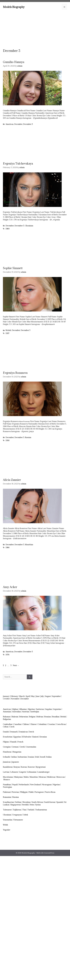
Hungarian (17, 752)
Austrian (26, 712)
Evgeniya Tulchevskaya (18, 163)
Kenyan (17, 767)
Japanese (15, 762)
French (20, 742)
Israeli (43, 757)
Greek (22, 747)
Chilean (26, 724)
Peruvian (15, 792)
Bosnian (48, 717)
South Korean (50, 802)
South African (37, 802)
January (6, 696)
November (15, 699)
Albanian (23, 709)
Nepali (15, 785)
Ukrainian (29, 226)
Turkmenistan (41, 810)
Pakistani (7, 792)
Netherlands (24, 785)
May (33, 696)
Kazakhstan (8, 767)
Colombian (42, 724)
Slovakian (27, 802)
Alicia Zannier (12, 480)
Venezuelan (8, 820)
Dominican (23, 732)
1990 (8, 440)
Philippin (24, 792)
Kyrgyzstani (41, 767)
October (6, 699)
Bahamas (7, 717)
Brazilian (56, 717)
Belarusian (24, 717)
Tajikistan (17, 810)
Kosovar (31, 767)
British (8, 330)
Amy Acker (10, 587)
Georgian (7, 747)
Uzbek (25, 815)
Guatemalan (31, 747)
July (42, 696)
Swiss (32, 805)
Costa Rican (61, 724)
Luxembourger (44, 772)
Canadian (17, 724)
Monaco (7, 780)
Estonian (43, 737)
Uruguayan (17, 815)
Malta (26, 777)
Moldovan (51, 777)
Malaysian (18, 777)
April (28, 696)
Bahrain (15, 717)
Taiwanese (7, 810)
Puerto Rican (50, 792)
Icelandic (7, 757)
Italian (49, 757)
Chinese (33, 724)
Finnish (13, 742)
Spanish (60, 802)
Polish (31, 792)
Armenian (7, 712)
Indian (14, 757)
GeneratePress (49, 853)
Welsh (5, 825)
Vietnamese (18, 820)
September (56, 696)
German (15, 747)
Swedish (25, 805)
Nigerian (56, 785)
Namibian (7, 785)
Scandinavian (8, 802)
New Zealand (35, 785)
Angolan (49, 709)
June (38, 696)
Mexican (42, 777)
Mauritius (34, 777)
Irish (37, 757)
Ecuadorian (8, 737)
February (14, 696)
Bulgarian (7, 719)
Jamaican (7, 762)
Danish (6, 732)
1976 (7, 655)
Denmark (14, 732)
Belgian (32, 717)
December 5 (28, 124)
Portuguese (39, 792)
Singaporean (16, 805)
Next (16, 665)
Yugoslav (7, 830)
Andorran (40, 709)
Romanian (7, 797)
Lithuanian (32, 772)
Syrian (38, 805)
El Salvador (27, 737)
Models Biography (14, 7)
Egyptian (17, 737)
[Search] (30, 677)
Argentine (57, 709)
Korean (24, 767)
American (10, 124)
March (22, 696)
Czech (12, 727)
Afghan (15, 709)
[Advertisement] (35, 29)
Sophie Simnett (13, 268)
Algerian (31, 709)
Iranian (31, 757)
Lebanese (14, 772)
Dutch (31, 732)
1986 (8, 548)
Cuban (6, 727)
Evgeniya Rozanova (15, 373)
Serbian (18, 802)
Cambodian (8, 724)
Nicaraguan (47, 785)
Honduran (7, 752)
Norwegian (7, 787)
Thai (24, 810)
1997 (7, 333)
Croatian (51, 724)
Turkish (31, 810)
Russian (28, 437)
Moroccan (61, 777)
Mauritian (29, 545)
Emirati (35, 737)
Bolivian (40, 717)
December (18, 124)
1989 (7, 229)
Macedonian (8, 777)
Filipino (6, 742)
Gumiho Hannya (14, 62)
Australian (17, 712)
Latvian (6, 772)
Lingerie (23, 772)
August (48, 696)
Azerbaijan (35, 712)
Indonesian (22, 757)
